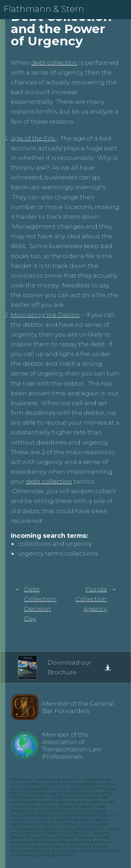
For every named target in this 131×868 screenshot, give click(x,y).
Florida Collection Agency (91, 599)
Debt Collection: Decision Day (40, 604)
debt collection (54, 63)
